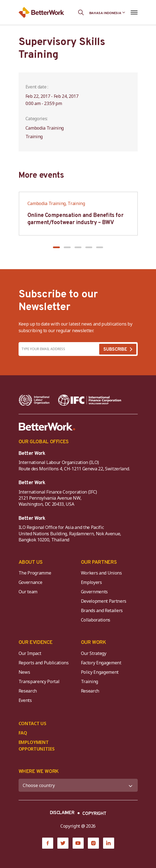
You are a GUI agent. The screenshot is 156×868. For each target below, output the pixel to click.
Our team (28, 592)
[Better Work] (47, 427)
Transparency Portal (39, 681)
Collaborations (96, 620)
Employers (91, 582)
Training (89, 681)
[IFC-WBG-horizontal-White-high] (90, 400)
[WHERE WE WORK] (78, 785)
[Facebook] (48, 843)
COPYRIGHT (94, 814)
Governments (94, 592)
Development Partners (104, 601)
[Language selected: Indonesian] (107, 12)
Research (28, 691)
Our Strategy (94, 653)
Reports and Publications (44, 663)
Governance (30, 582)
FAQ (23, 733)
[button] (56, 247)
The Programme (35, 573)
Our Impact (30, 653)
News (24, 672)
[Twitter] (63, 843)
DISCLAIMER (62, 813)
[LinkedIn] (109, 843)
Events (25, 700)
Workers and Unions (101, 573)
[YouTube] (78, 843)
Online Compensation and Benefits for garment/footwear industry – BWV (76, 219)
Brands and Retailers (102, 610)
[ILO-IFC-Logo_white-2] (34, 400)
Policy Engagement (101, 672)
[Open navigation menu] (134, 12)
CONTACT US (32, 723)
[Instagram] (93, 843)
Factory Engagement (101, 663)
